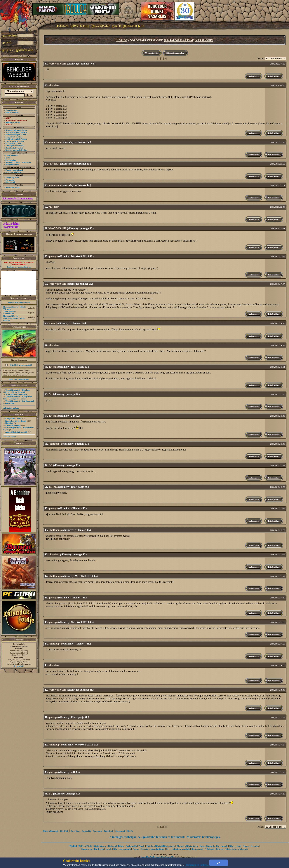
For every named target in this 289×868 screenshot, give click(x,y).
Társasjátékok (12, 146)
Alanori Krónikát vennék (16, 432)
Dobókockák (11, 148)
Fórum (122, 40)
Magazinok (10, 137)
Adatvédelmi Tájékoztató (11, 225)
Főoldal (73, 846)
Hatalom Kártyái (179, 40)
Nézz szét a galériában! (19, 379)
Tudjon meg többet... (197, 865)
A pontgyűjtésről (13, 122)
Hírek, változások (51, 831)
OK (219, 863)
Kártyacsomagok (13, 135)
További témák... (11, 437)
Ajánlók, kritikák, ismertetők (18, 162)
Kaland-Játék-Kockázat (16, 421)
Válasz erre (254, 76)
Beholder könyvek (13, 130)
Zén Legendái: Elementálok (10, 312)
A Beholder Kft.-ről (214, 849)
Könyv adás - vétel (13, 419)
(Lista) (25, 130)
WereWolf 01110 (57, 64)
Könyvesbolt (235, 846)
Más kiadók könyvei (14, 132)
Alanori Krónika (251, 846)
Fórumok (10, 180)
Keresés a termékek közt (16, 150)
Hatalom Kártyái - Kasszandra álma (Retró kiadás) (14, 318)
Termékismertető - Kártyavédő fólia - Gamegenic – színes (18, 398)
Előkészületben (12, 112)
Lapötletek (109, 831)
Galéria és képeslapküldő (153, 849)
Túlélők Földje (85, 846)
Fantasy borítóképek (14, 170)
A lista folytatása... (11, 408)
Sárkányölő (131, 846)
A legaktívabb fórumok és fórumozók (161, 837)
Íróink (8, 158)
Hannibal (9, 423)
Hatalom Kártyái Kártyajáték (161, 846)
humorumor (55, 142)
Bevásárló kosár (12, 188)
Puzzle (142, 846)
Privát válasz (274, 76)
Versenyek (204, 40)
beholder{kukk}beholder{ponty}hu (158, 857)
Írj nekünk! (19, 666)
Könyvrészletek (12, 164)
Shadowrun (87, 849)
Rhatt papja (55, 444)
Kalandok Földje (116, 846)
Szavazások (11, 182)
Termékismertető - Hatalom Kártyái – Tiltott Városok (16, 391)
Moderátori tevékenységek (203, 837)
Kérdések (64, 831)
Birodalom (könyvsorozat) (17, 394)
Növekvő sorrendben (175, 53)
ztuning (53, 323)
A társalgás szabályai (123, 837)
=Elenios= (54, 85)
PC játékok (10, 143)
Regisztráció (197, 849)
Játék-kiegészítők (13, 139)
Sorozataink (11, 160)
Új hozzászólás (152, 53)
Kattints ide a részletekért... (19, 267)
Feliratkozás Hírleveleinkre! (18, 199)
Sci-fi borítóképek (13, 172)
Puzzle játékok (12, 141)
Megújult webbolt (13, 425)
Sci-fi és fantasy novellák (178, 849)
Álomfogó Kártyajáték (187, 846)
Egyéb (130, 831)
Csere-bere (75, 831)
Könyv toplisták (12, 178)
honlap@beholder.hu (19, 646)
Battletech (99, 849)
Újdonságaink (12, 110)
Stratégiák (86, 831)
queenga (53, 256)
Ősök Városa (100, 846)
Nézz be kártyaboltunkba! (19, 302)
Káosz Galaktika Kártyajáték (214, 846)
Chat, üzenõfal (12, 156)
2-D (51, 394)
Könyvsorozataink (122, 849)
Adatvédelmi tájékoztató (237, 849)
